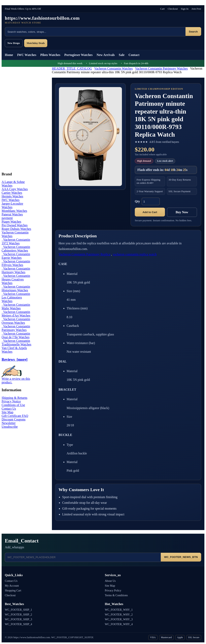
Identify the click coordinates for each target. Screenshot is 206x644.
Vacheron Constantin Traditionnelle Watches (16, 343)
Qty (137, 201)
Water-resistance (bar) (82, 343)
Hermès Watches (12, 196)
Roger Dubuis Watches (16, 229)
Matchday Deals (36, 43)
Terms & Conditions (116, 595)
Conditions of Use (13, 405)
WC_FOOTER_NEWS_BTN (181, 557)
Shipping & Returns (14, 398)
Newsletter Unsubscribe (10, 425)
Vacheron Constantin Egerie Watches (16, 256)
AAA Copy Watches (15, 189)
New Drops (14, 43)
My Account (12, 586)
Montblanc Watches (14, 211)
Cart (162, 9)
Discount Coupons (14, 419)
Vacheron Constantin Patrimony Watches (161, 69)
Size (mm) (73, 291)
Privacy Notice (11, 401)
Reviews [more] (14, 359)
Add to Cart (150, 212)
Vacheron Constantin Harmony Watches (16, 270)
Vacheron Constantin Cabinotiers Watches (16, 249)
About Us (110, 581)
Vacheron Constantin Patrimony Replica (84, 254)
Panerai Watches (12, 214)
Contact (134, 55)
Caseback (73, 326)
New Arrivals (106, 55)
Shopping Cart (13, 591)
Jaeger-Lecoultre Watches (12, 205)
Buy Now (182, 212)
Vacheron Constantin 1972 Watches (16, 241)
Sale (122, 55)
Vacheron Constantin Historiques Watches (16, 288)
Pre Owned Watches (15, 225)
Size (69, 417)
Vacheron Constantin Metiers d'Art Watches (16, 314)
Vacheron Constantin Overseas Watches (16, 321)
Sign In (185, 9)
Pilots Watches (50, 55)
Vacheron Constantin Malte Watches (16, 306)
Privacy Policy (113, 591)
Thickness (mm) (77, 308)
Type (70, 445)
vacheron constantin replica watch (135, 254)
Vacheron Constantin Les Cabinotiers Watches (16, 297)
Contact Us (9, 409)
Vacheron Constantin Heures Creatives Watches (16, 279)
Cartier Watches (12, 193)
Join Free (196, 9)
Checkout (173, 9)
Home (9, 55)
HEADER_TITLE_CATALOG (72, 69)
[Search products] (95, 32)
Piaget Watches (11, 222)
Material (72, 274)
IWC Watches (27, 55)
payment (7, 218)
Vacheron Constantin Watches (113, 69)
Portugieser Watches (78, 55)
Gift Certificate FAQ (15, 416)
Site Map (7, 412)
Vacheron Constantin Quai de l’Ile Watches (16, 335)
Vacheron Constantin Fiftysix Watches (16, 263)
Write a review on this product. (16, 379)
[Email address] (83, 557)
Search (193, 32)
